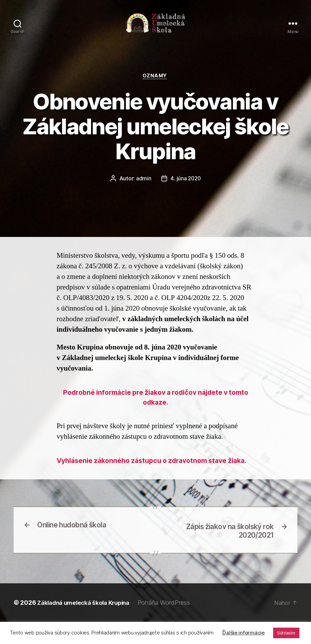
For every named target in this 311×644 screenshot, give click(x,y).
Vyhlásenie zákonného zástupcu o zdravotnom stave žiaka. (155, 476)
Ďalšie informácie (243, 633)
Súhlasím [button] (286, 633)
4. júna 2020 (186, 186)
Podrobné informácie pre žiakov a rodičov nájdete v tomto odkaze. (156, 406)
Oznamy (155, 84)
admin (143, 186)
